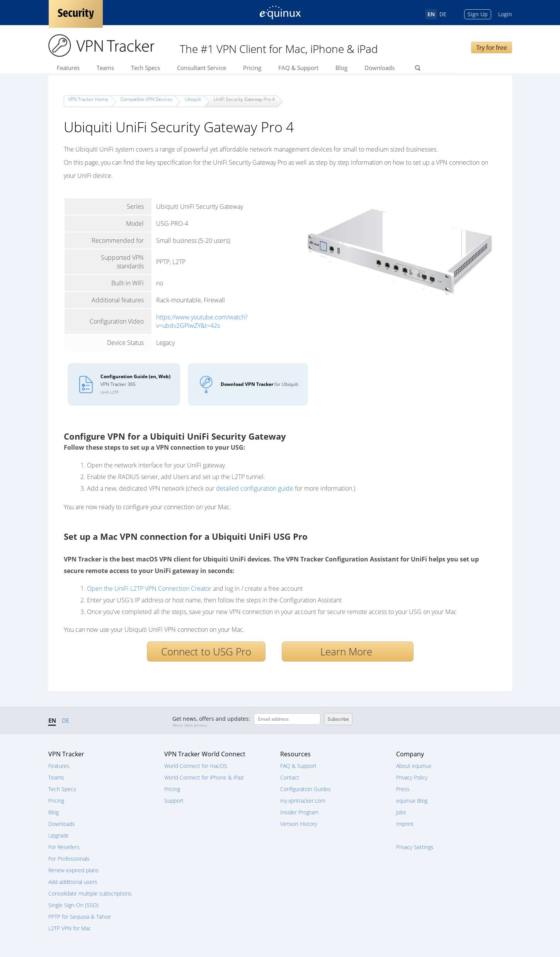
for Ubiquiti (260, 384)
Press (403, 789)
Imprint (405, 824)
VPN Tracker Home (88, 99)
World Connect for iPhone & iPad (204, 777)
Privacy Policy (412, 777)
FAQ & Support (298, 68)
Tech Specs (146, 68)
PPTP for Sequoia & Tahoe (80, 917)
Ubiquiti (193, 99)
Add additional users (73, 882)
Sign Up (478, 14)
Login (505, 14)
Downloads (380, 68)
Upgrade (59, 835)
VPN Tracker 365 (135, 384)
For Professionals (69, 859)
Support (174, 801)
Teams (105, 68)
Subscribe (338, 719)
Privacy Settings (415, 847)
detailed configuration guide (255, 488)
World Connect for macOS (196, 766)
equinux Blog (412, 801)
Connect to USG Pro (206, 652)
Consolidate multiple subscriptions (90, 893)
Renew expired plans (73, 870)
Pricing (252, 68)
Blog (341, 68)
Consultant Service (202, 68)
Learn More (348, 652)
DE (443, 14)
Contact (290, 777)
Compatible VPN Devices (146, 99)
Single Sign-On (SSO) (73, 905)
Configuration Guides (306, 789)
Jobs (401, 812)
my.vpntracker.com (303, 801)
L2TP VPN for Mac (70, 928)
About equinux (414, 766)
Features (68, 68)
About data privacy (190, 725)
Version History (299, 824)
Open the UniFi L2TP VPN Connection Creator (149, 589)
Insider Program (299, 812)
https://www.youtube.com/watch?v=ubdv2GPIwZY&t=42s (202, 321)
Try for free (492, 47)
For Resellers (64, 847)
